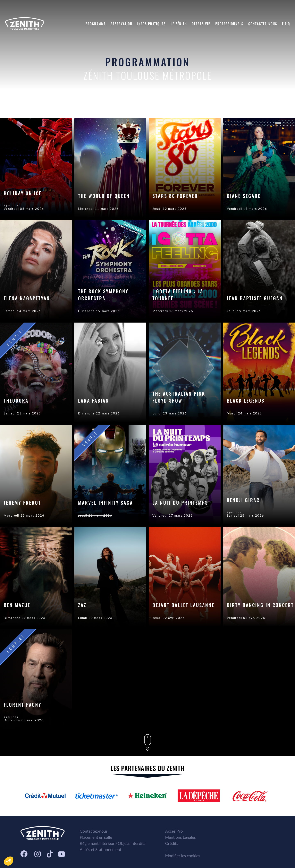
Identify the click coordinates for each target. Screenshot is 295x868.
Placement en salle (96, 837)
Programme (96, 24)
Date (241, 106)
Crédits (172, 843)
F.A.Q (286, 24)
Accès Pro (174, 831)
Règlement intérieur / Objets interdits (113, 843)
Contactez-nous (263, 24)
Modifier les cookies (183, 856)
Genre (263, 106)
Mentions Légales (180, 837)
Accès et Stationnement (100, 849)
